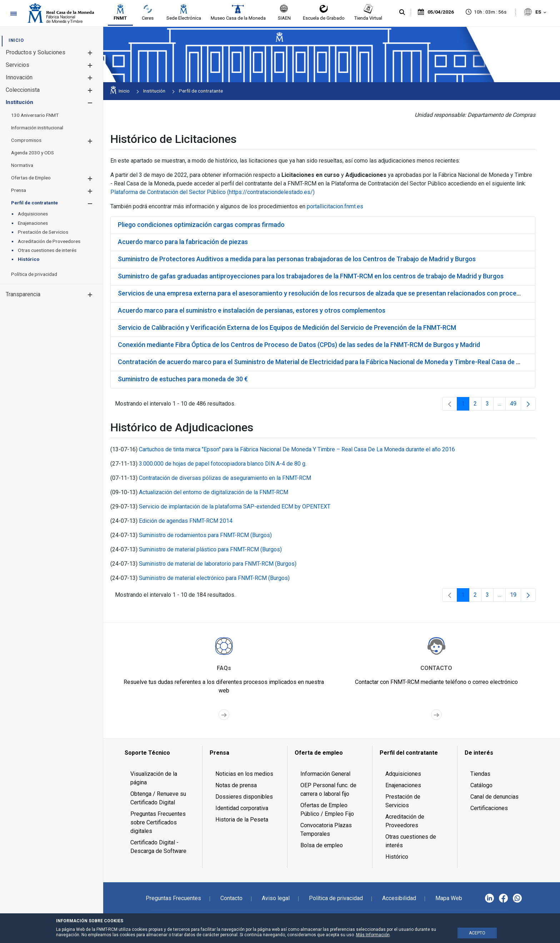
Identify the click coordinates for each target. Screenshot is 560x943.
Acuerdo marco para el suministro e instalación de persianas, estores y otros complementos (252, 310)
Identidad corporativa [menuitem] (242, 808)
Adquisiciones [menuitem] (403, 774)
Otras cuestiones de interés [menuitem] (411, 841)
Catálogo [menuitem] (481, 785)
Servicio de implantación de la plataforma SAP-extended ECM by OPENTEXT (235, 507)
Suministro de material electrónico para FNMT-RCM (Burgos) (214, 578)
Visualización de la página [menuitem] (154, 778)
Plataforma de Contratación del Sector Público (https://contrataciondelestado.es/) (212, 192)
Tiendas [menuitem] (480, 774)
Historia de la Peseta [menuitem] (242, 820)
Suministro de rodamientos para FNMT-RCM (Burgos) (205, 535)
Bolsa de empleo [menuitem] (322, 845)
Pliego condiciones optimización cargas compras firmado (201, 225)
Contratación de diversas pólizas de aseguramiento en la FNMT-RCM (225, 478)
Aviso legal (276, 898)
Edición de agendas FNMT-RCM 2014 (186, 521)
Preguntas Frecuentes (173, 898)
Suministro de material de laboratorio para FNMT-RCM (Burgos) (218, 564)
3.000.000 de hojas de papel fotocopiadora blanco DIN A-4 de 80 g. (223, 464)
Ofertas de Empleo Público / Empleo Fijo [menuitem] (327, 810)
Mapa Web (449, 898)
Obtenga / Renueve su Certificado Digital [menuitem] (158, 798)
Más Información (373, 935)
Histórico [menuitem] (397, 857)
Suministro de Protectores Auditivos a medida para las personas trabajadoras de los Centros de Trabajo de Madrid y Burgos (297, 259)
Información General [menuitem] (325, 774)
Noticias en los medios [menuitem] (244, 774)
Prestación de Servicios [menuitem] (403, 801)
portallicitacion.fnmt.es (335, 206)
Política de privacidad (336, 898)
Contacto (231, 898)
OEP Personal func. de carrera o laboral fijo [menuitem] (328, 790)
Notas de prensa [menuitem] (236, 785)
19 (516, 597)
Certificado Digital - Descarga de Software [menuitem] (158, 847)
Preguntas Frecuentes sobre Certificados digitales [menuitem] (158, 822)
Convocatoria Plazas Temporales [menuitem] (326, 830)
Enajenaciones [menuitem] (403, 785)
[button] (90, 53)
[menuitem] (16, 40)
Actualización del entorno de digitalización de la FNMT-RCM (214, 492)
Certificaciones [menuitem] (489, 808)
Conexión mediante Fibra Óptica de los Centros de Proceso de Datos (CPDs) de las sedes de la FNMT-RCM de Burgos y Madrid (299, 345)
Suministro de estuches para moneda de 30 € (183, 379)
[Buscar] (402, 13)
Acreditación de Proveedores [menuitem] (405, 821)
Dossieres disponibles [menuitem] (244, 797)
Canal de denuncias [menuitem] (494, 797)
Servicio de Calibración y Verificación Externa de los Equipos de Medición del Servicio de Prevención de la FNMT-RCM (287, 327)
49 (516, 405)
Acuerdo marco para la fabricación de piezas (183, 242)
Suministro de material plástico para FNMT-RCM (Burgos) (210, 549)
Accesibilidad (399, 898)
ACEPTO (477, 933)
